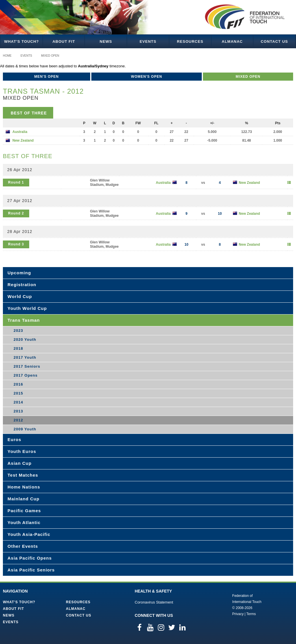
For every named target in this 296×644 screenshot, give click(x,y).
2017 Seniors (27, 366)
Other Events (23, 546)
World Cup (20, 296)
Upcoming (19, 273)
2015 (18, 393)
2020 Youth (25, 339)
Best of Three (29, 113)
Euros (14, 439)
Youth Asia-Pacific (29, 534)
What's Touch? (21, 41)
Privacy (238, 614)
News (106, 41)
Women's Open (147, 77)
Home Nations (24, 487)
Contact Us (274, 41)
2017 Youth (25, 357)
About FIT (64, 41)
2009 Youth (25, 429)
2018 (18, 348)
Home (7, 56)
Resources (190, 41)
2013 (18, 411)
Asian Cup (20, 463)
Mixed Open (50, 56)
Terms (251, 614)
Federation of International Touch (208, 604)
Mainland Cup (23, 499)
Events (148, 41)
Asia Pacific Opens (30, 558)
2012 (18, 420)
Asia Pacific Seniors (31, 570)
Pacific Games (24, 511)
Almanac (232, 41)
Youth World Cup (27, 308)
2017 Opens (26, 375)
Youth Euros (22, 451)
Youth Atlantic (24, 522)
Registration (22, 285)
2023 (18, 331)
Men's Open (46, 77)
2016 (18, 384)
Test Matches (23, 475)
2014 (18, 402)
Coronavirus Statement (154, 602)
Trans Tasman (24, 320)
